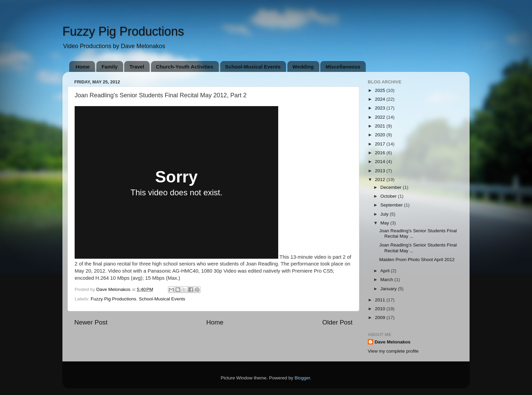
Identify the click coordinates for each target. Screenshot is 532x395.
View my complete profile (393, 351)
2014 (381, 162)
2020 (381, 135)
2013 (381, 171)
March (387, 280)
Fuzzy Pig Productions (123, 31)
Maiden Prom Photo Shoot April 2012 (417, 260)
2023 (381, 108)
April (386, 271)
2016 (381, 153)
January (389, 289)
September (392, 205)
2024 (381, 99)
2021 (381, 126)
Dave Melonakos (393, 342)
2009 (381, 318)
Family (110, 67)
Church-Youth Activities (185, 67)
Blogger (302, 378)
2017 (381, 144)
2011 (381, 300)
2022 (381, 117)
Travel (137, 67)
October (389, 196)
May (385, 223)
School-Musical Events (253, 67)
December (392, 187)
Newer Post (91, 322)
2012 (381, 180)
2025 (381, 90)
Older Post (337, 322)
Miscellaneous (343, 67)
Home (83, 67)
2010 (381, 309)
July (385, 214)
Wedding (303, 67)
